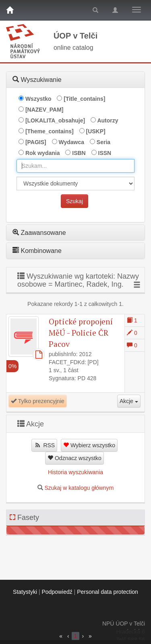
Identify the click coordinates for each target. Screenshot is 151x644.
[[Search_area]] (75, 183)
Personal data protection (108, 592)
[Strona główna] (10, 10)
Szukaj (74, 201)
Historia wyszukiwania (75, 472)
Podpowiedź (57, 592)
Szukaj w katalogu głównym (79, 488)
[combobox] (75, 166)
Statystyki (25, 592)
